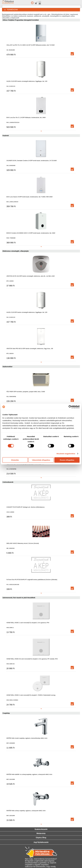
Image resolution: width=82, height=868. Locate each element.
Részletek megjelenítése (66, 454)
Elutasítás (15, 460)
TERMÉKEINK (10, 10)
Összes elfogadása (67, 460)
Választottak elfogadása (41, 460)
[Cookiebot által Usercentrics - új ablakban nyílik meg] (70, 407)
